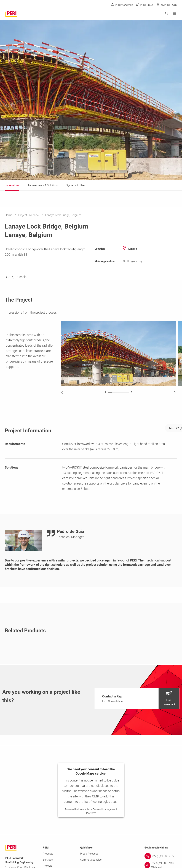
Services (48, 860)
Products (48, 854)
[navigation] (137, 699)
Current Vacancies (91, 860)
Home (9, 215)
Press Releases (89, 854)
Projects (48, 866)
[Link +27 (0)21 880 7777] (161, 856)
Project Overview (29, 215)
